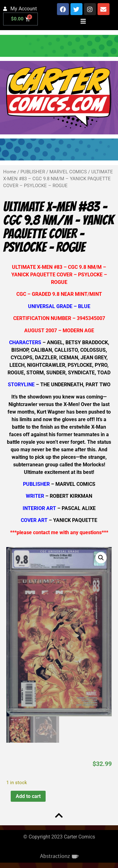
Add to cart (28, 796)
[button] (101, 558)
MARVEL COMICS (68, 172)
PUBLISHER (33, 172)
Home (10, 172)
